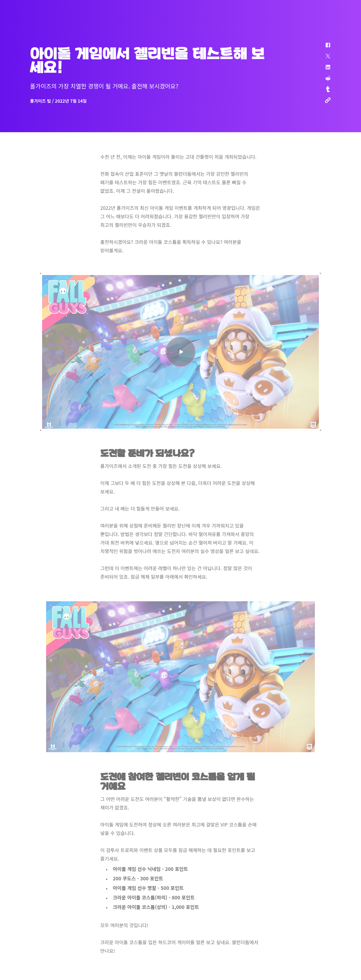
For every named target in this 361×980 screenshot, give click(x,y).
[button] (325, 48)
